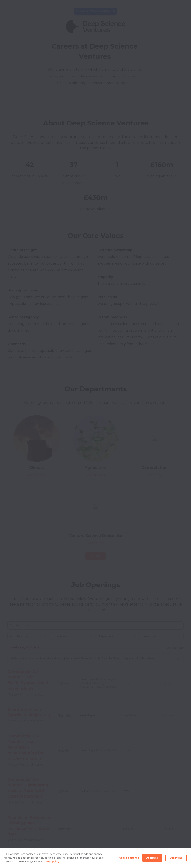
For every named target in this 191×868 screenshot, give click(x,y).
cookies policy (51, 862)
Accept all (152, 858)
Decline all (176, 858)
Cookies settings (129, 858)
